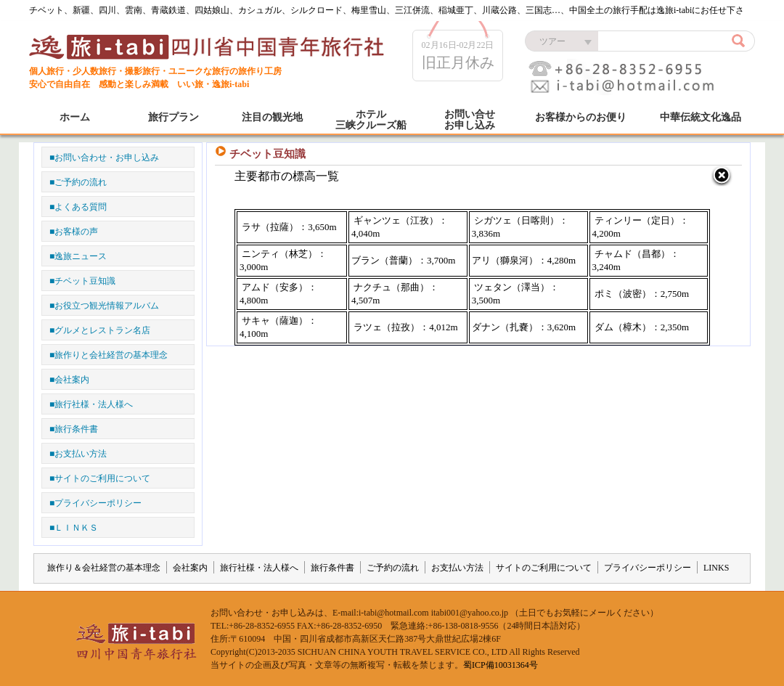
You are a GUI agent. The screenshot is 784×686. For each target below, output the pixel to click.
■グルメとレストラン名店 (100, 330)
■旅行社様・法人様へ (91, 404)
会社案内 (190, 568)
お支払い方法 (457, 568)
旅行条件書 (332, 568)
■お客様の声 (74, 232)
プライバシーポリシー (648, 568)
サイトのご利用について (544, 568)
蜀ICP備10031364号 (501, 665)
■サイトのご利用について (100, 478)
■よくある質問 (78, 207)
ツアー (552, 41)
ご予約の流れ (393, 568)
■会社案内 (69, 380)
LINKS (716, 568)
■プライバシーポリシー (95, 503)
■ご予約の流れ (78, 182)
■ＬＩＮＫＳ (74, 528)
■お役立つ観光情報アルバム (104, 306)
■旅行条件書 (74, 429)
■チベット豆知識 (82, 281)
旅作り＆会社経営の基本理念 (104, 568)
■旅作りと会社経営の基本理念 (109, 355)
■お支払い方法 (78, 454)
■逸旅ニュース (78, 256)
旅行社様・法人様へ (259, 568)
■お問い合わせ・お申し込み (104, 158)
